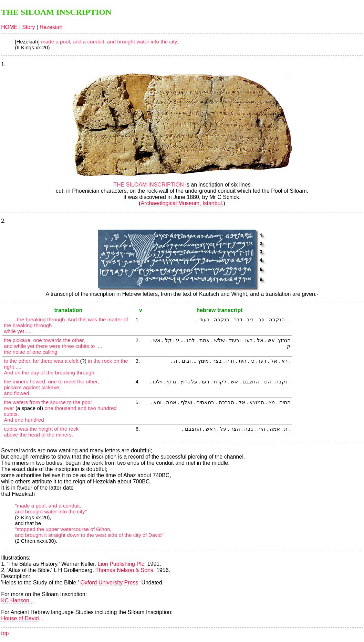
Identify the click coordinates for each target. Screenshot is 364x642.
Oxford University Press (109, 583)
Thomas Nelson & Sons (124, 570)
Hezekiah (51, 27)
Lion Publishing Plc (121, 564)
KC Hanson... (17, 600)
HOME (9, 27)
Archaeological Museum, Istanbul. (182, 203)
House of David (20, 618)
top (5, 633)
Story (28, 27)
